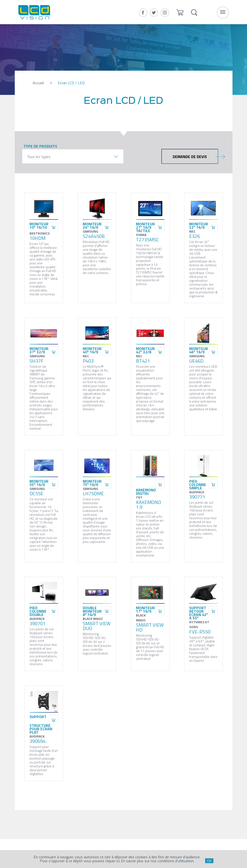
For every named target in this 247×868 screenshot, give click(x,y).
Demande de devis (195, 156)
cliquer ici (112, 861)
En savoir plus (132, 861)
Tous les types (39, 157)
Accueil (38, 83)
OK (209, 861)
